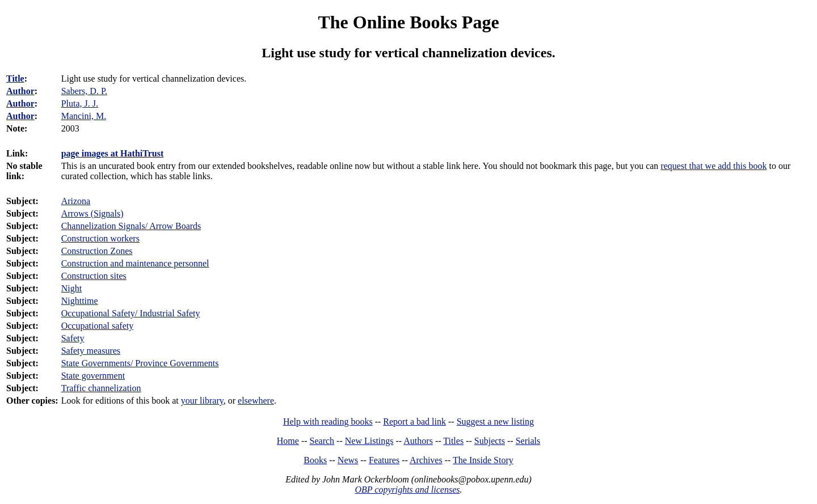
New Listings (369, 441)
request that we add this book (713, 166)
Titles (453, 441)
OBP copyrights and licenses (407, 490)
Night (71, 288)
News (348, 460)
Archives (426, 460)
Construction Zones (97, 251)
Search (322, 441)
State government (93, 376)
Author (20, 91)
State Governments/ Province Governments (140, 363)
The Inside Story (483, 460)
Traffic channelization (101, 388)
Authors (418, 441)
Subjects (490, 441)
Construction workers (100, 238)
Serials (528, 441)
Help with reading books (328, 422)
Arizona (76, 201)
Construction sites (94, 276)
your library (202, 401)
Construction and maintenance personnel (135, 263)
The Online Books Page (408, 22)
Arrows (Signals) (92, 213)
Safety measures (91, 351)
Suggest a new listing (495, 422)
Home (288, 441)
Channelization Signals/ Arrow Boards (131, 226)
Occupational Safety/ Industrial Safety (131, 313)
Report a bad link (414, 422)
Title (15, 79)
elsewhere (256, 401)
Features (384, 460)
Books (315, 460)
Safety (73, 338)
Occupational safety (98, 326)
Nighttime (80, 301)
